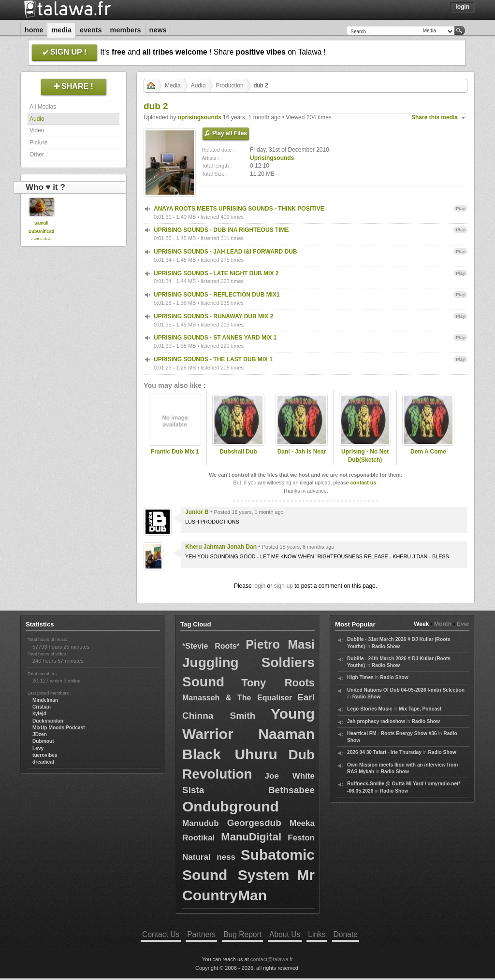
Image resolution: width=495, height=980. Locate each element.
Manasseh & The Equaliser (237, 698)
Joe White (290, 776)
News (158, 30)
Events (91, 30)
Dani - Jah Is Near (302, 452)
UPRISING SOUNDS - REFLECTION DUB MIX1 (217, 295)
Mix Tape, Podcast (420, 709)
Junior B (197, 512)
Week (421, 624)
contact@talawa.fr (272, 959)
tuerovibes (45, 755)
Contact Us (161, 934)
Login (462, 7)
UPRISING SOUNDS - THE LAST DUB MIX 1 (213, 359)
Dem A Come (428, 452)
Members (126, 30)
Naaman (286, 734)
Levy (38, 748)
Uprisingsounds (272, 158)
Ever (463, 624)
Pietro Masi (280, 644)
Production (229, 85)
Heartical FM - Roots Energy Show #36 (392, 733)
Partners (201, 934)
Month (443, 624)
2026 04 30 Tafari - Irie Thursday (384, 752)
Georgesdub (254, 823)
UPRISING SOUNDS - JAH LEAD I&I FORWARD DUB (225, 252)
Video (37, 130)
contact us (363, 483)
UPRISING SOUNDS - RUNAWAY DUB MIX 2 (213, 316)
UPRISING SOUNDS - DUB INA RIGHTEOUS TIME (221, 230)
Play (460, 208)
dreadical (43, 762)
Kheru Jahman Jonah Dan (221, 547)
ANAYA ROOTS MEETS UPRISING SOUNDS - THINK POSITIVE (239, 209)
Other (37, 155)
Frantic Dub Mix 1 (175, 452)
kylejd (39, 714)
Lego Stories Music (370, 709)
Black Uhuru (230, 754)
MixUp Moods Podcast (59, 728)
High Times (360, 677)
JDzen (40, 734)
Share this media (435, 117)
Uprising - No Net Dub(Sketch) (365, 456)
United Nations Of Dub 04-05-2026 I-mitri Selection (406, 690)
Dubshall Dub (238, 452)
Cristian (42, 707)
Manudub (201, 823)
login (259, 586)
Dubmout (43, 741)
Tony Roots (278, 683)
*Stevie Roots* (211, 646)
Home (34, 30)
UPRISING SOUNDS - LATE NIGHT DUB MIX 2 (216, 273)
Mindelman (45, 700)
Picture (38, 142)
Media (61, 30)
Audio (37, 119)
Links (317, 934)
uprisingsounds (200, 117)
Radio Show (386, 646)
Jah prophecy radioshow (376, 721)
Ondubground (231, 806)
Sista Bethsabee (248, 790)
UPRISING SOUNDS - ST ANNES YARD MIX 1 (215, 338)
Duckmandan (48, 721)
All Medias (43, 107)
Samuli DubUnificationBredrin (41, 231)
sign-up (284, 586)
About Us (285, 934)
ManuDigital (251, 837)
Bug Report (242, 934)
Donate (346, 934)
